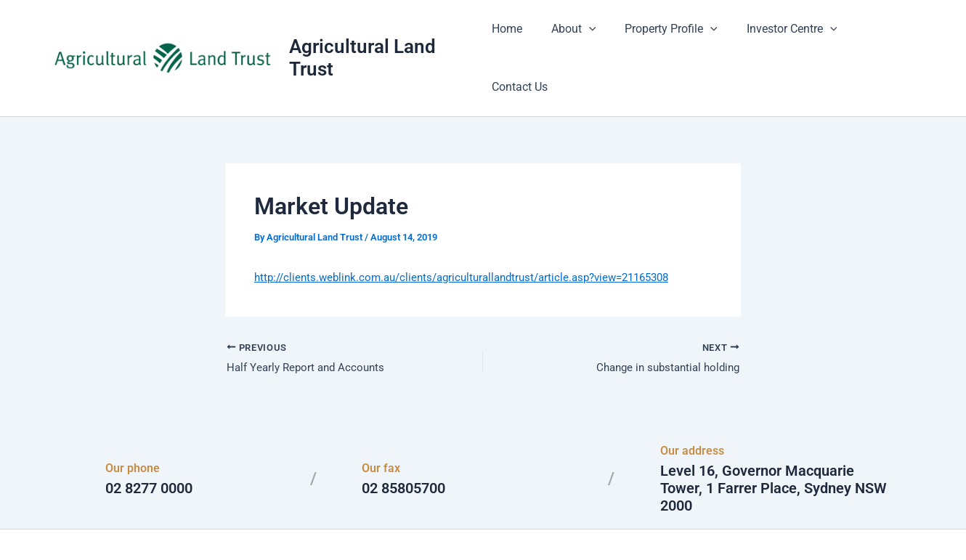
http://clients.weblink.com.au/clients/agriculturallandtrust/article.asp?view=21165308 (475, 234)
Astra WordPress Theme (624, 523)
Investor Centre (783, 36)
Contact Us (879, 36)
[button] (591, 36)
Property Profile (668, 36)
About (576, 36)
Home (515, 36)
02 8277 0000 (149, 446)
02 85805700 (403, 446)
